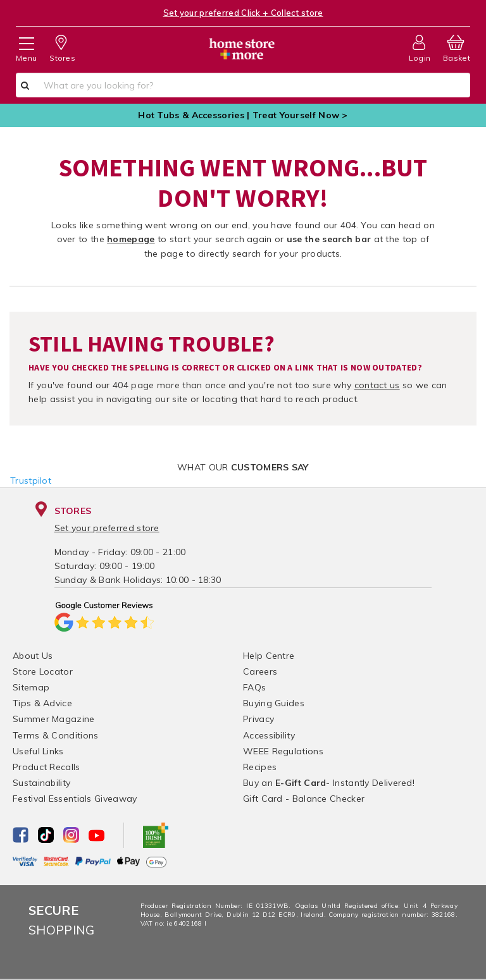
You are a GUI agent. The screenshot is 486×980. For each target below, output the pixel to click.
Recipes (260, 767)
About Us (33, 656)
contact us (377, 385)
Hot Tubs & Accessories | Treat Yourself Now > (243, 115)
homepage (131, 239)
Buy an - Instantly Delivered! (329, 783)
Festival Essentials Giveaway (75, 799)
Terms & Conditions (55, 735)
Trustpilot (31, 481)
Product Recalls (47, 767)
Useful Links (38, 751)
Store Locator (43, 671)
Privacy (259, 719)
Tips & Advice (42, 703)
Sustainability (41, 783)
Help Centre (269, 656)
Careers (260, 671)
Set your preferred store (107, 528)
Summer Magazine (54, 719)
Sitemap (31, 687)
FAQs (254, 687)
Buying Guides (274, 703)
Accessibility (269, 735)
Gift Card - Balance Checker (304, 799)
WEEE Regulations (283, 751)
